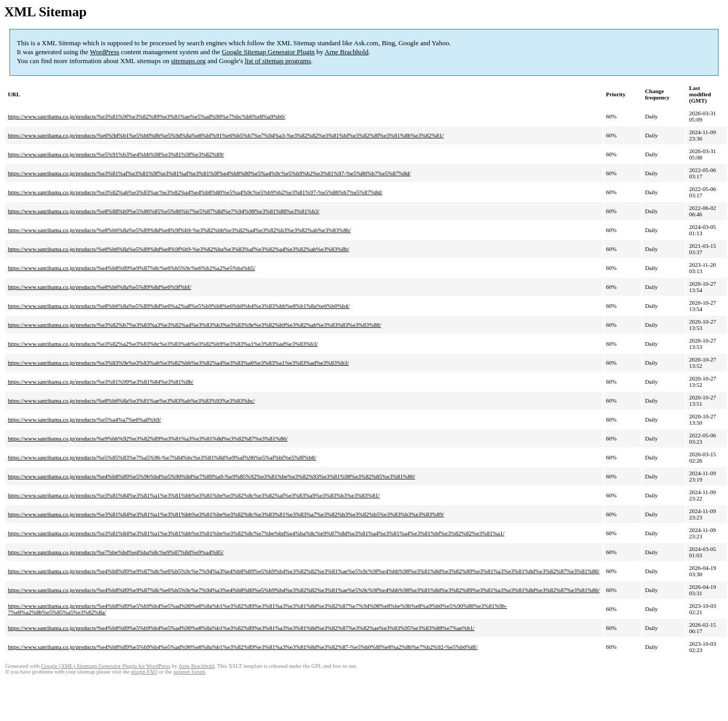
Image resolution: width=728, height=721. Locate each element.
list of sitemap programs (278, 61)
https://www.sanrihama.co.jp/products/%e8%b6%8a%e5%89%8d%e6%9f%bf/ (99, 287)
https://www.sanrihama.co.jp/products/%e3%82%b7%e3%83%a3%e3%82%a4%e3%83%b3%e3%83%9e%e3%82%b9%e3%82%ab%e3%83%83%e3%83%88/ (195, 325)
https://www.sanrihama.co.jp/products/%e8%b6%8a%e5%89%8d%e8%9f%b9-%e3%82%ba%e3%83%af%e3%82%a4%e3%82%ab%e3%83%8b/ (179, 249)
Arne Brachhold (346, 52)
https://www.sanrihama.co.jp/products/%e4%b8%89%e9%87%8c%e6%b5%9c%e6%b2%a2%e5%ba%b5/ (132, 268)
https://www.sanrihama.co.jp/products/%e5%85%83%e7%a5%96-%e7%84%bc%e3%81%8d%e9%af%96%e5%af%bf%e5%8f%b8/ (162, 457)
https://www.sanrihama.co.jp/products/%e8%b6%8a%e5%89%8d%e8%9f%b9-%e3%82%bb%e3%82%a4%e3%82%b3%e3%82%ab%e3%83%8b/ (179, 230)
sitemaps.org (188, 61)
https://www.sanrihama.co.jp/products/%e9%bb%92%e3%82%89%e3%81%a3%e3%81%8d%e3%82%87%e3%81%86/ (148, 438)
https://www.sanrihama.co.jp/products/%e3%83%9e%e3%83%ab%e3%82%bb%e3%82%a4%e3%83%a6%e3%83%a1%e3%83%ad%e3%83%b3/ (178, 363)
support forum (189, 672)
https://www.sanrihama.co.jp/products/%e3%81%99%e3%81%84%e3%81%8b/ (101, 382)
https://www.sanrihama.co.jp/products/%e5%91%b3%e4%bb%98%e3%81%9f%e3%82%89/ (116, 154)
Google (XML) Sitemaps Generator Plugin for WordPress (106, 666)
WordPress (105, 52)
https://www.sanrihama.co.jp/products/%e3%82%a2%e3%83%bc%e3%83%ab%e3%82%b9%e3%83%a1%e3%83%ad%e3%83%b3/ (163, 344)
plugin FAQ (144, 672)
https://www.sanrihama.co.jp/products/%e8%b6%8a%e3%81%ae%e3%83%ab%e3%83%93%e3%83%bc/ (131, 400)
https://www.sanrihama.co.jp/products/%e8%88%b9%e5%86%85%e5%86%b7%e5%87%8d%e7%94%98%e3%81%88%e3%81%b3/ (164, 211)
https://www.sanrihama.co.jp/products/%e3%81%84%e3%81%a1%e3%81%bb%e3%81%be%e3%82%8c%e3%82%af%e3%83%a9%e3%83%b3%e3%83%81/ (194, 495)
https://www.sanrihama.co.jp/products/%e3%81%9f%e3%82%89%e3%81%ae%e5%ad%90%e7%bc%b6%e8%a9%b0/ (146, 116)
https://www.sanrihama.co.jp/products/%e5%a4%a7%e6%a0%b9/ (84, 419)
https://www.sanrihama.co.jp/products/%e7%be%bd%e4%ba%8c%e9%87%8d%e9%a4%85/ (116, 552)
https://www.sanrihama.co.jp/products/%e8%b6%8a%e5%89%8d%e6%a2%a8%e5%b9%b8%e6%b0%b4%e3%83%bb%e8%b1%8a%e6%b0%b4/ (179, 306)
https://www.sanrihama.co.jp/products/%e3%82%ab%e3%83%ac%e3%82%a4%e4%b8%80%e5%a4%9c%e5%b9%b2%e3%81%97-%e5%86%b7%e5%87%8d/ (195, 192)
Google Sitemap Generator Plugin (269, 52)
